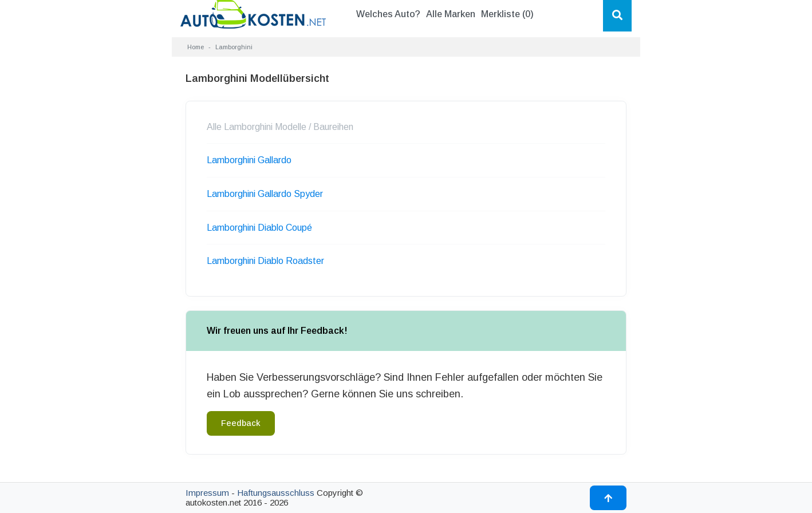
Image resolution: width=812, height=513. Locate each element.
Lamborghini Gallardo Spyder (265, 194)
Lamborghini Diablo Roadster (265, 261)
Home (196, 47)
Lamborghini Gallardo (249, 160)
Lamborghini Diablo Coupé (259, 228)
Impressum (207, 493)
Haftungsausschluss (276, 493)
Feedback (241, 423)
